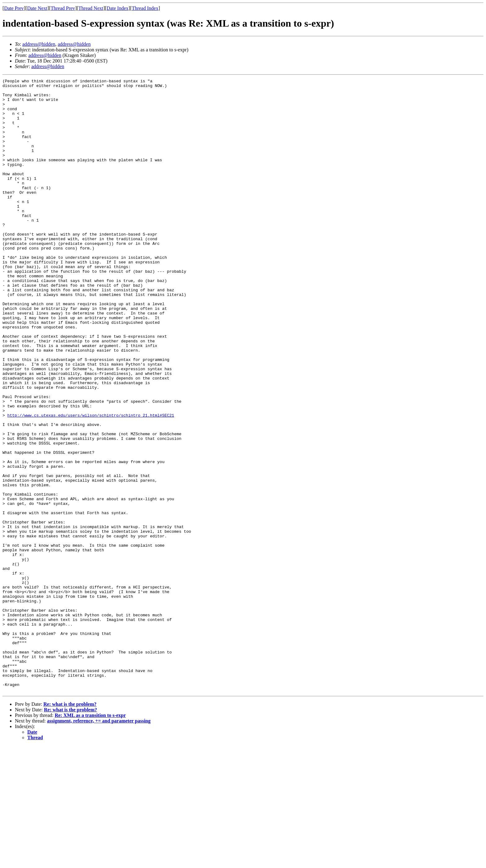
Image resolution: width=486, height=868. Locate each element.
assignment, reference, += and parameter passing (99, 843)
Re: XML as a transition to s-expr (90, 838)
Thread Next (91, 8)
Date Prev (14, 8)
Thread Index (145, 8)
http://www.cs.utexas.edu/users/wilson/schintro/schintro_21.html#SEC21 (91, 483)
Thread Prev (63, 8)
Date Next (37, 8)
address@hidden (39, 44)
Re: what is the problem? (70, 827)
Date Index (118, 8)
